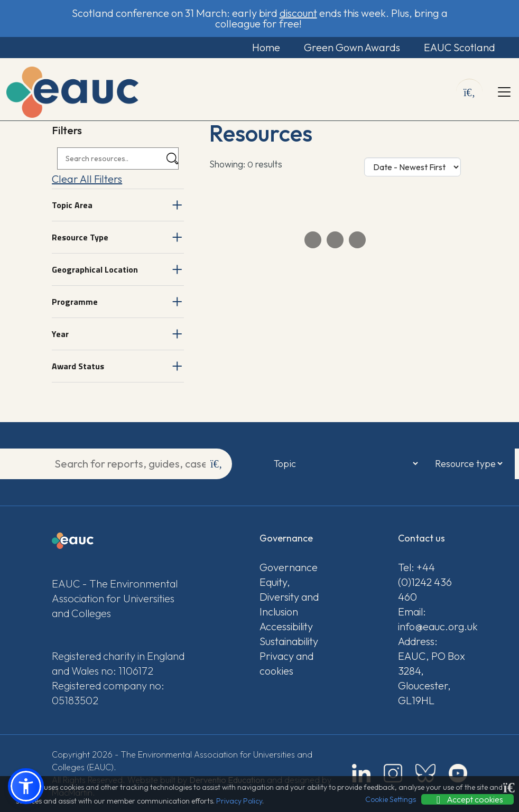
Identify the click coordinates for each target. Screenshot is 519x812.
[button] (26, 786)
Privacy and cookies (286, 663)
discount (298, 13)
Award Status (78, 366)
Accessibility (286, 626)
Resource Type (80, 237)
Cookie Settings (391, 799)
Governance (289, 567)
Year (60, 334)
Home (266, 47)
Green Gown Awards (352, 47)
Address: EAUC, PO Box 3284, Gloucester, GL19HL (432, 671)
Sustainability (289, 641)
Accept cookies (467, 799)
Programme (75, 302)
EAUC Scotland (460, 47)
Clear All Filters (87, 179)
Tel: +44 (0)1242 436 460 (425, 582)
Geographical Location (95, 269)
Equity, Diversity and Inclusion (289, 597)
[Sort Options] (413, 167)
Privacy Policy (239, 801)
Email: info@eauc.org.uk (433, 619)
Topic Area (72, 205)
